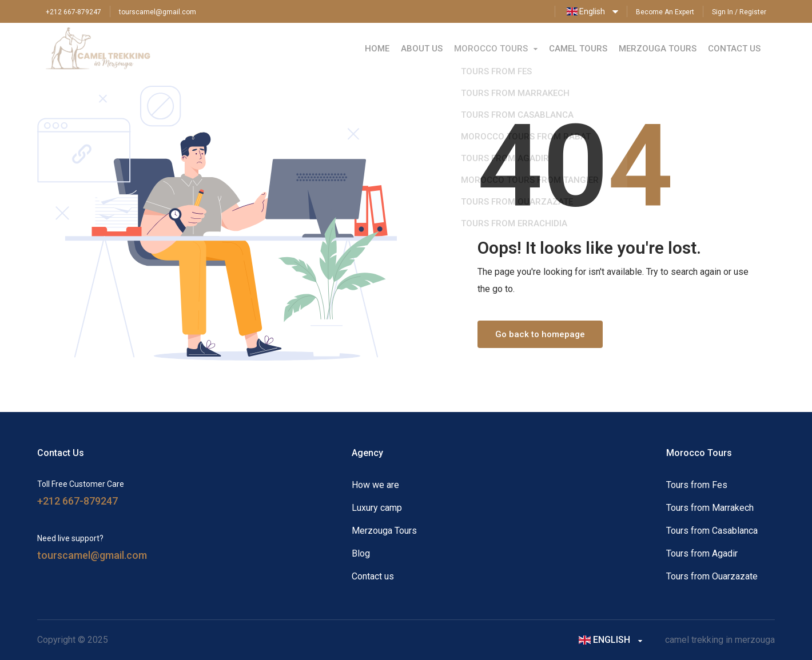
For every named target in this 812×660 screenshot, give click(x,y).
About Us (422, 49)
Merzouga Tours (658, 49)
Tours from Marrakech (710, 508)
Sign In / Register (739, 12)
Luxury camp (377, 508)
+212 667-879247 (73, 12)
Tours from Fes (697, 485)
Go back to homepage (540, 334)
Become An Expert (665, 12)
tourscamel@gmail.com (158, 12)
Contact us (373, 576)
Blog (361, 553)
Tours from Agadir (702, 553)
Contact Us (734, 49)
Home (377, 49)
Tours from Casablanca (712, 531)
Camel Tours (578, 49)
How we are (375, 485)
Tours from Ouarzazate (712, 576)
